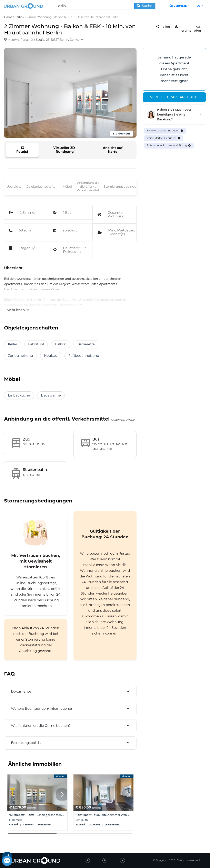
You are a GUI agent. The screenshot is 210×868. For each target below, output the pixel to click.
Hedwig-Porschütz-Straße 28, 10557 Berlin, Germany (46, 40)
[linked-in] (105, 860)
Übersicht (14, 187)
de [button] (199, 6)
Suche (145, 6)
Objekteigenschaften (42, 187)
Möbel (67, 187)
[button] (62, 794)
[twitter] (122, 860)
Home (8, 17)
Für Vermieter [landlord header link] (178, 6)
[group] (37, 802)
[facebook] (87, 860)
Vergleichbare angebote (174, 97)
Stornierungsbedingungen (124, 187)
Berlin (19, 17)
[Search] (105, 6)
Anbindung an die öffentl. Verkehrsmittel (88, 187)
